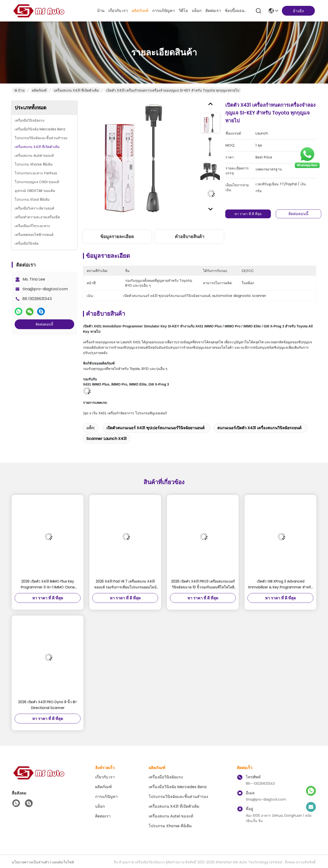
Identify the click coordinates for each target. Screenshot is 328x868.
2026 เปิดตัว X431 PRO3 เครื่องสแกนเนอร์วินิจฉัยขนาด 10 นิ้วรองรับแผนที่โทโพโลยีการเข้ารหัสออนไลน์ (203, 585)
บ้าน (101, 11)
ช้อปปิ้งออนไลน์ (236, 11)
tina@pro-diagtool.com (45, 289)
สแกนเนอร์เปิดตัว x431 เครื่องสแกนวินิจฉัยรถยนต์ (259, 428)
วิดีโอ (183, 11)
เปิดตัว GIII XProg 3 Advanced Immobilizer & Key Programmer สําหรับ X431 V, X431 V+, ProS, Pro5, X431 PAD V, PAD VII (281, 585)
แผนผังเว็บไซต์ (63, 862)
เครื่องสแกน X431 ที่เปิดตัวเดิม (76, 90)
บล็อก (197, 11)
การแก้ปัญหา (164, 11)
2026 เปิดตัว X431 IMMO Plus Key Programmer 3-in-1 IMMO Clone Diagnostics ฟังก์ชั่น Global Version (48, 585)
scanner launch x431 (107, 439)
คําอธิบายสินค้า (190, 236)
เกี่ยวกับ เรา (118, 11)
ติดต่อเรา (213, 11)
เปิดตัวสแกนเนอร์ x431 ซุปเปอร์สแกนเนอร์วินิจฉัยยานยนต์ (155, 428)
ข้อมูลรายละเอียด (117, 236)
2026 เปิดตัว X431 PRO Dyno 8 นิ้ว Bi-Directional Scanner (48, 705)
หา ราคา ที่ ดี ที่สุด (249, 214)
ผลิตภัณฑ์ (140, 11)
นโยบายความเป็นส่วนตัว (30, 862)
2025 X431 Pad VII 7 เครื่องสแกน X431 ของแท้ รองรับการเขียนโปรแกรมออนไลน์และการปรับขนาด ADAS (125, 585)
